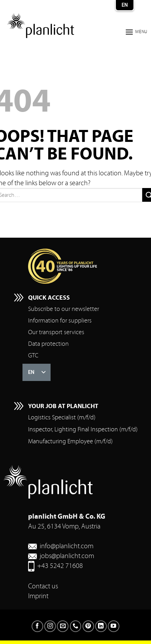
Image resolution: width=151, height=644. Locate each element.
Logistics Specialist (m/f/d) (62, 417)
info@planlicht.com (67, 546)
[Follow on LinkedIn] (101, 626)
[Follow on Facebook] (37, 626)
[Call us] (76, 626)
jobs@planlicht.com (67, 556)
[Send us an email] (63, 626)
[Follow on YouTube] (114, 626)
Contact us (43, 586)
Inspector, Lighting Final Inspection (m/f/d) (83, 429)
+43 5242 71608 (60, 566)
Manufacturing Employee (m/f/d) (70, 441)
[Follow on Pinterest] (88, 626)
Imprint (38, 596)
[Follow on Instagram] (50, 626)
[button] (136, 32)
